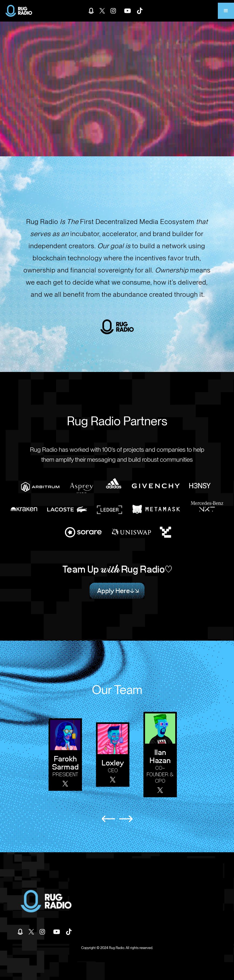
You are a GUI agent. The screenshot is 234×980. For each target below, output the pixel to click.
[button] (226, 11)
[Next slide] (126, 819)
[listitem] (68, 754)
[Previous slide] (108, 819)
